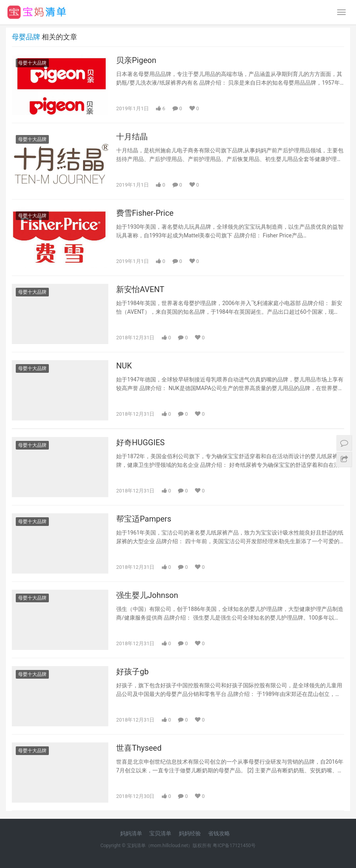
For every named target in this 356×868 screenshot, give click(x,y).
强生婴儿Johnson (147, 595)
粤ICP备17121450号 (234, 846)
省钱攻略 (219, 833)
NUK (124, 366)
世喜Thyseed (139, 748)
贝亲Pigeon (136, 60)
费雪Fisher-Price (145, 213)
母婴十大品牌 (32, 63)
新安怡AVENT (140, 289)
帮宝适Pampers (144, 519)
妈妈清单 (131, 833)
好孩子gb (132, 672)
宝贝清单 (160, 833)
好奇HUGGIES (140, 442)
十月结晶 (132, 137)
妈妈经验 (190, 833)
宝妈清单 (136, 846)
